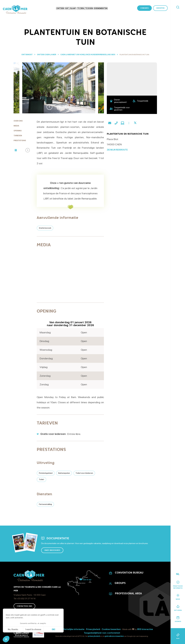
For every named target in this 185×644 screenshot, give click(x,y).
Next (68, 107)
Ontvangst (27, 55)
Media (16, 126)
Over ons (18, 121)
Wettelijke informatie (74, 629)
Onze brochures (52, 550)
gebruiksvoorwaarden (114, 636)
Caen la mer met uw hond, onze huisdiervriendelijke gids (88, 55)
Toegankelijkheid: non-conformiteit (102, 633)
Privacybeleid (93, 629)
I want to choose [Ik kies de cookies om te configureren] (33, 629)
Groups (120, 583)
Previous (49, 107)
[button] (6, 639)
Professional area (128, 593)
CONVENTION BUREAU (129, 573)
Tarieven (18, 136)
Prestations (20, 141)
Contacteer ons (24, 606)
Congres (144, 8)
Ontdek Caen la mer (47, 55)
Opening (18, 131)
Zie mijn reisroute (117, 150)
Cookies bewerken (111, 629)
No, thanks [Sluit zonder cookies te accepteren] (13, 629)
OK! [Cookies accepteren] (54, 629)
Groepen (160, 8)
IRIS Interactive (145, 629)
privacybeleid (94, 636)
